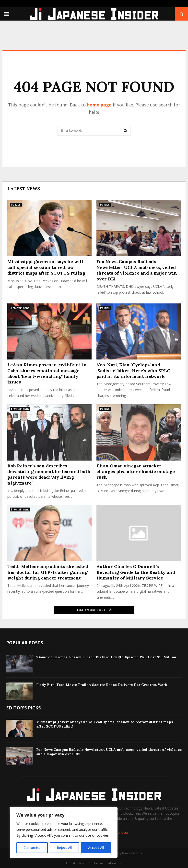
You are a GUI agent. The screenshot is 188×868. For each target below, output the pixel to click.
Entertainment (20, 308)
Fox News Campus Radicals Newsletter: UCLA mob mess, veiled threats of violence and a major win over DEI (137, 270)
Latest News (24, 189)
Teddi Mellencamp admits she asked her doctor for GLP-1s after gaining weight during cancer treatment (48, 572)
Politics (16, 205)
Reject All (64, 848)
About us (114, 863)
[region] (64, 833)
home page (99, 105)
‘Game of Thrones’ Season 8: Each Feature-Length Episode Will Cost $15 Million (106, 657)
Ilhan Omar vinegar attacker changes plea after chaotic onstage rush (136, 472)
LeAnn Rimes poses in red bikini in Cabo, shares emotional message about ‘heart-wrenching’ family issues (47, 373)
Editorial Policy (74, 863)
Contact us (96, 863)
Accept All (96, 848)
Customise (32, 848)
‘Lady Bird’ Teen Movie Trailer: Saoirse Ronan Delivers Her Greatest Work (102, 685)
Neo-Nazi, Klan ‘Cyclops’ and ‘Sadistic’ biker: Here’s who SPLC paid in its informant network (133, 370)
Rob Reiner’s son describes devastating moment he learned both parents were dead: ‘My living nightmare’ (49, 474)
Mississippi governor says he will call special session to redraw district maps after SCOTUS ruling (46, 267)
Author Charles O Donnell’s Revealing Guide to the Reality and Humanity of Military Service (136, 572)
